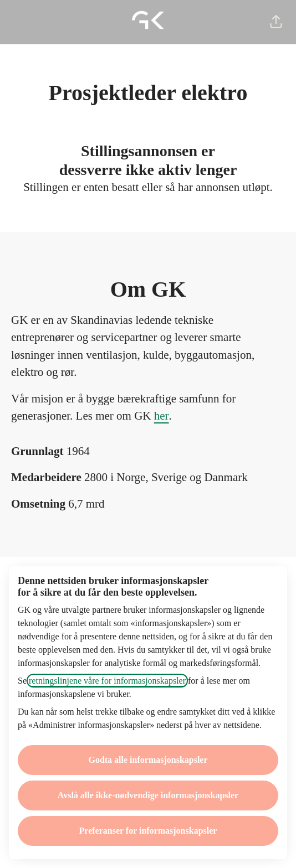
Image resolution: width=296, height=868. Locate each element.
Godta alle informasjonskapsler (148, 760)
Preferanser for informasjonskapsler (148, 831)
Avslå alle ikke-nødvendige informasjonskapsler (148, 795)
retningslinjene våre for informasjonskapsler (107, 681)
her (162, 416)
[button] (276, 22)
